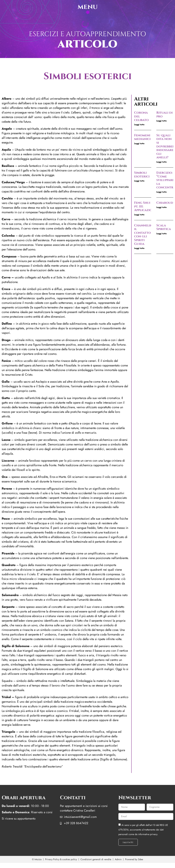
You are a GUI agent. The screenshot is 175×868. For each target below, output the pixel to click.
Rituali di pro (164, 115)
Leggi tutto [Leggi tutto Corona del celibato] (139, 125)
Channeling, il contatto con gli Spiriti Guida (145, 235)
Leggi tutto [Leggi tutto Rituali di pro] (161, 121)
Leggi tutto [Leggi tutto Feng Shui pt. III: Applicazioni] (139, 215)
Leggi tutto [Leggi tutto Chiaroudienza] (161, 207)
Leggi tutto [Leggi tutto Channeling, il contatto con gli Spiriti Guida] (139, 248)
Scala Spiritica (164, 227)
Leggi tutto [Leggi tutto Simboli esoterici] (139, 181)
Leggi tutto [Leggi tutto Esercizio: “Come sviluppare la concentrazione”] (161, 192)
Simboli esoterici (142, 175)
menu (88, 7)
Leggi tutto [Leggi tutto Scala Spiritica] (161, 234)
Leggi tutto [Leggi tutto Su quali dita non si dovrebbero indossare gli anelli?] (161, 162)
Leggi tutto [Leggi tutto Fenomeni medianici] (139, 143)
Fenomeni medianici (142, 137)
